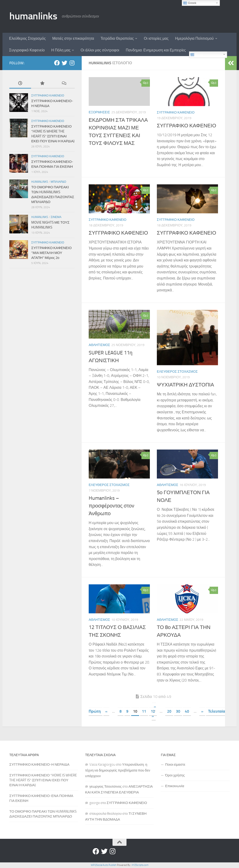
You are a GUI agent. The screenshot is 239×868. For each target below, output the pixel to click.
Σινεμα (56, 217)
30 (178, 711)
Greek (197, 55)
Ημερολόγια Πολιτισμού (194, 38)
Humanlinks (40, 182)
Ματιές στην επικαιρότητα (73, 38)
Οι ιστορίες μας (156, 38)
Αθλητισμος (99, 345)
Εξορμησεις (99, 112)
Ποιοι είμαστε (175, 764)
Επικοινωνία (174, 786)
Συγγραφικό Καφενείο (27, 50)
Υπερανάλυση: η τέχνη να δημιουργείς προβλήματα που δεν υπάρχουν (118, 770)
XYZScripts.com (140, 865)
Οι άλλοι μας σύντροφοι (100, 50)
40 (187, 711)
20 (169, 711)
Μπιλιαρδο (58, 182)
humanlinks (33, 16)
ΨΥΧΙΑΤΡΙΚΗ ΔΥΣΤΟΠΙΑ (185, 385)
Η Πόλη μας (61, 50)
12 (153, 711)
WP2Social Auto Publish (104, 865)
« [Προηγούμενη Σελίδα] (106, 711)
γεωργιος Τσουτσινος (106, 786)
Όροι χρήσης (175, 775)
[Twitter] (64, 63)
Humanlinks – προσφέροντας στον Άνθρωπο (111, 506)
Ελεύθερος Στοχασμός (27, 38)
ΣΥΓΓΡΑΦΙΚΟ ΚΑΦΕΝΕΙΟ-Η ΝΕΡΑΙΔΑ (39, 764)
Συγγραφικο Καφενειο (176, 113)
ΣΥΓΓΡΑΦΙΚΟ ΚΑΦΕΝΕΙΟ (186, 126)
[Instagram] (72, 63)
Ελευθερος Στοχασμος (177, 372)
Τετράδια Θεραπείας (117, 38)
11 (144, 711)
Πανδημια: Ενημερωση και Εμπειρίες (156, 50)
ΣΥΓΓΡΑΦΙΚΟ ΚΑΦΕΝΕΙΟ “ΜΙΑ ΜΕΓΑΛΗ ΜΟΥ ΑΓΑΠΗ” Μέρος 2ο (51, 253)
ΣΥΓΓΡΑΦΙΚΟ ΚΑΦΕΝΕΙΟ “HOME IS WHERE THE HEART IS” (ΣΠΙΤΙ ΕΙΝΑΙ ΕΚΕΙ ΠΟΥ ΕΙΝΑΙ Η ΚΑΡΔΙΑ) (43, 780)
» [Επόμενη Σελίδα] (202, 711)
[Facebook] (57, 63)
